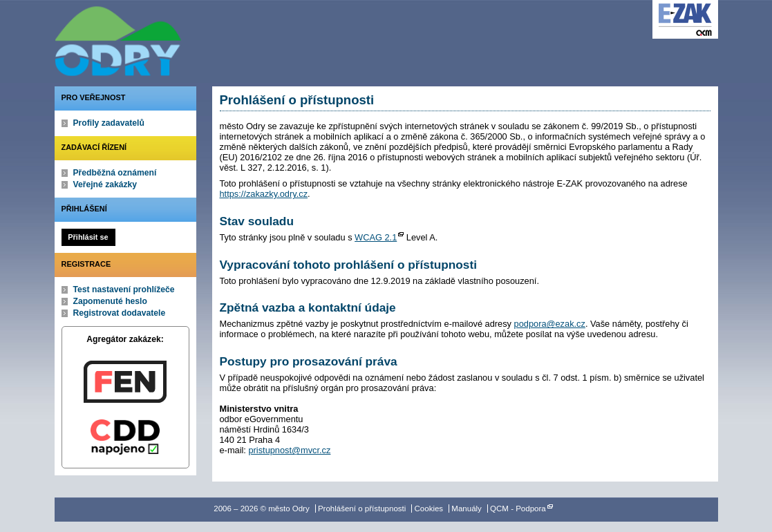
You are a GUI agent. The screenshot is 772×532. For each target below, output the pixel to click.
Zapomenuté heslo (110, 301)
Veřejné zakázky (105, 184)
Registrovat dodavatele (120, 313)
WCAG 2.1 (376, 237)
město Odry (193, 38)
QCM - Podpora (518, 509)
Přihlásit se (88, 237)
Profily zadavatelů (109, 123)
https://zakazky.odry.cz (264, 194)
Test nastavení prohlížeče (124, 289)
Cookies (429, 509)
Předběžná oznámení (115, 173)
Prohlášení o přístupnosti (362, 509)
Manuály (467, 509)
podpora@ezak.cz (550, 324)
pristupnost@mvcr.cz (289, 450)
